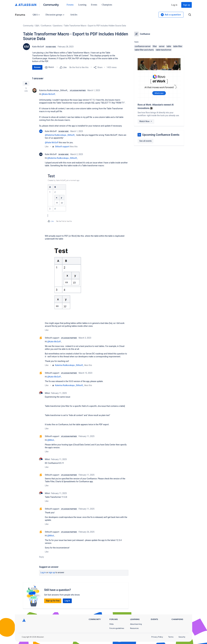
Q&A (36, 15)
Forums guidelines (117, 628)
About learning (136, 624)
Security (182, 637)
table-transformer (164, 50)
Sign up (187, 5)
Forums (70, 5)
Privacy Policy (157, 637)
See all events (145, 141)
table (169, 46)
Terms (171, 637)
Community (51, 5)
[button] (67, 199)
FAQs (111, 624)
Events (94, 5)
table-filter (178, 46)
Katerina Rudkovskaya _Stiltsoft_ (54, 90)
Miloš (47, 393)
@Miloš (51, 440)
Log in (174, 5)
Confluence (46, 26)
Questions (57, 26)
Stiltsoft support (62, 147)
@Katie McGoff (48, 94)
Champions (107, 5)
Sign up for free (53, 601)
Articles (74, 15)
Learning (82, 5)
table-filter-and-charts (144, 50)
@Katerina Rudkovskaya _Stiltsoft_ (60, 135)
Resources (134, 628)
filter (155, 46)
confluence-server (143, 46)
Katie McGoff (38, 47)
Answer (37, 67)
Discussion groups (55, 15)
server (162, 46)
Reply (42, 557)
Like (47, 147)
